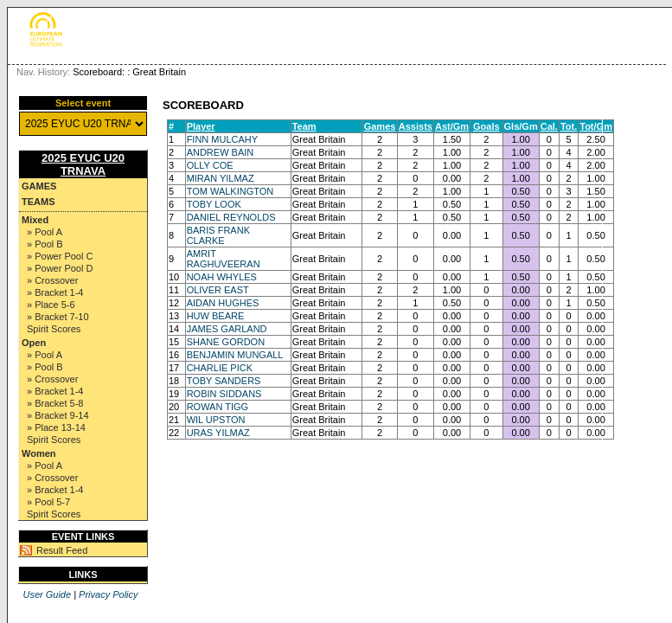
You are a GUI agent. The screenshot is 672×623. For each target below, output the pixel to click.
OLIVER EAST (218, 290)
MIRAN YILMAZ (221, 178)
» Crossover (52, 280)
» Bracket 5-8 (55, 403)
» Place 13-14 (56, 427)
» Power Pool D (60, 268)
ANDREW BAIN (221, 152)
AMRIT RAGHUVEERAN (224, 259)
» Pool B (45, 244)
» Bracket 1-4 (55, 292)
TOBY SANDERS (224, 381)
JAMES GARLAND (227, 329)
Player (201, 126)
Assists (416, 126)
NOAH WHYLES (222, 277)
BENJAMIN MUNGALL (235, 355)
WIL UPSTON (216, 420)
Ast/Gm (452, 126)
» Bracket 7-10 (58, 317)
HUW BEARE (216, 316)
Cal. (549, 126)
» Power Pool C (60, 256)
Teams (38, 202)
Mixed (35, 220)
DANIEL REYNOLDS (231, 217)
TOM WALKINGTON (230, 191)
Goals (486, 126)
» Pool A (45, 232)
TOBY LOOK (214, 204)
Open (34, 343)
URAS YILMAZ (218, 433)
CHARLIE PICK (220, 368)
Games (39, 186)
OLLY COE (210, 165)
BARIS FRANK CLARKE (218, 235)
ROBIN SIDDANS (224, 394)
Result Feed (62, 550)
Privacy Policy (108, 594)
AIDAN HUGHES (223, 303)
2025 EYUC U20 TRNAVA (83, 164)
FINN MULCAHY (223, 139)
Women (39, 453)
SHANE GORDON (226, 342)
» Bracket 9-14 (58, 415)
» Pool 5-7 (48, 502)
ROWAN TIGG (218, 407)
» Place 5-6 (51, 305)
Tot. (569, 126)
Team (304, 126)
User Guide (47, 594)
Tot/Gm (596, 126)
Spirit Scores (54, 329)
